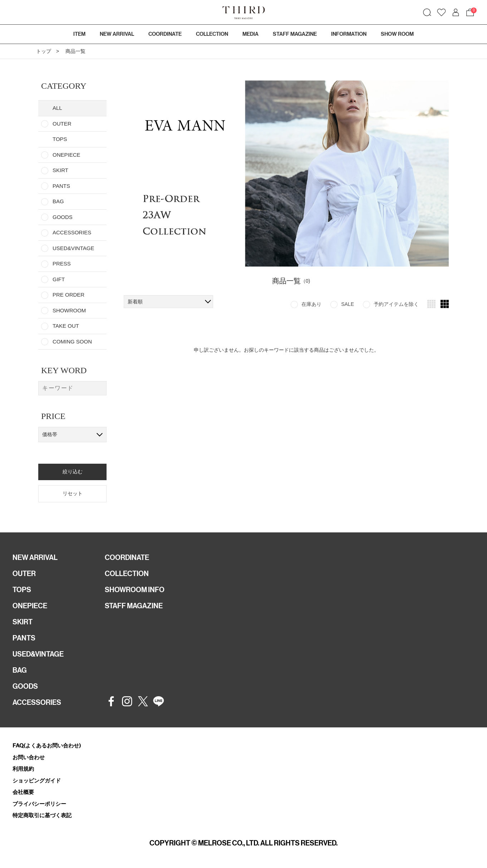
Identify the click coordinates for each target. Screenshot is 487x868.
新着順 (135, 302)
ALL (57, 108)
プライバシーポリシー (39, 804)
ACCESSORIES (72, 232)
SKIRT (60, 170)
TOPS (22, 590)
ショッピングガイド (37, 781)
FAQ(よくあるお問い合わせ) (47, 745)
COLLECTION (212, 34)
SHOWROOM (69, 310)
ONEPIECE (67, 155)
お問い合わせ (29, 757)
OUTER (62, 124)
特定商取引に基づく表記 (42, 815)
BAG (58, 201)
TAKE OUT (66, 326)
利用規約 (23, 769)
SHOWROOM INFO (135, 590)
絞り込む (73, 472)
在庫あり (311, 304)
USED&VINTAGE (73, 248)
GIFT (59, 279)
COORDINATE (127, 557)
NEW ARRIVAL (35, 557)
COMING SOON (72, 342)
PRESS (62, 264)
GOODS (63, 217)
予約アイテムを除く (396, 304)
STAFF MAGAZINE (134, 606)
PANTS (61, 186)
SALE (348, 304)
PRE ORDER (68, 295)
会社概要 (23, 792)
